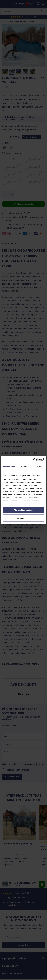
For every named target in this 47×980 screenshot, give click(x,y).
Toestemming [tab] (9, 467)
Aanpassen (24, 518)
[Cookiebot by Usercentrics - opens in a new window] (33, 460)
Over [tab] (39, 467)
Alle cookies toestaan (24, 510)
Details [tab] (24, 467)
